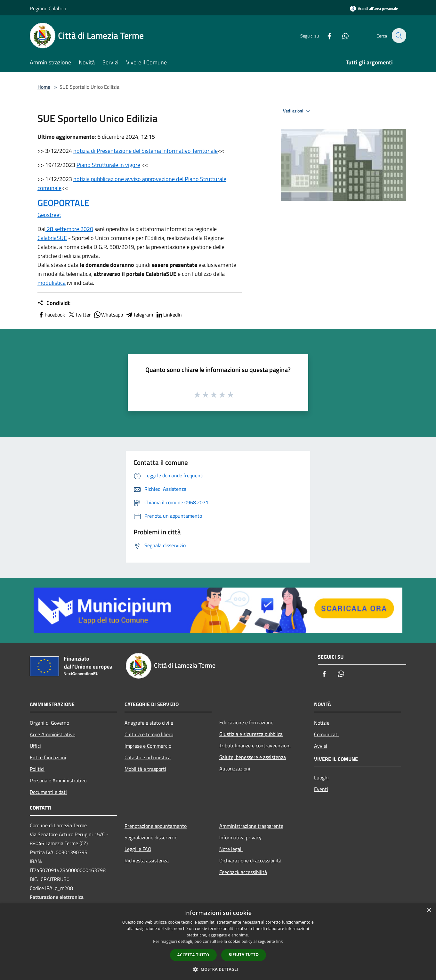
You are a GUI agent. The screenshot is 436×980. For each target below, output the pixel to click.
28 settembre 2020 (69, 229)
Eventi (321, 789)
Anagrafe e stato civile (149, 723)
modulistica (52, 283)
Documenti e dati (48, 792)
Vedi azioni (297, 111)
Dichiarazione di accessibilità (250, 861)
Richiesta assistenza (147, 861)
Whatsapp (108, 315)
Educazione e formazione (246, 722)
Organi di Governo (49, 723)
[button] (218, 969)
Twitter (79, 315)
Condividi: (54, 303)
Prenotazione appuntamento (156, 826)
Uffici (35, 746)
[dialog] (218, 942)
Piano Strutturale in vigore (108, 165)
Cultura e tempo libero (149, 734)
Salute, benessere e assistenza (253, 757)
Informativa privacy (240, 837)
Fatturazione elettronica (57, 897)
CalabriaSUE (52, 238)
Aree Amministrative (52, 734)
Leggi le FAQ (138, 849)
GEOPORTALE (63, 203)
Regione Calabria (48, 8)
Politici (37, 769)
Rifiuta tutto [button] (244, 955)
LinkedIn (169, 315)
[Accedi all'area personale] (374, 8)
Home (44, 87)
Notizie (322, 723)
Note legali (231, 849)
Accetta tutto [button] (193, 955)
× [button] (429, 910)
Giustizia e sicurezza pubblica (251, 734)
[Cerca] (399, 36)
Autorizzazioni (235, 769)
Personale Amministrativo (58, 780)
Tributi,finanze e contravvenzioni (255, 745)
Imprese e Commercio (148, 746)
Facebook (51, 315)
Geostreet (49, 215)
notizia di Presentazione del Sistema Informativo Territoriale (145, 151)
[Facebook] (326, 35)
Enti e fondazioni (48, 757)
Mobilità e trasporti (145, 769)
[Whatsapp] (342, 35)
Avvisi (321, 746)
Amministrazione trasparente (251, 826)
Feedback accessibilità (243, 872)
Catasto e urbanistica (148, 757)
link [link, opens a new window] (280, 941)
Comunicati (326, 734)
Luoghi (321, 778)
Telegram (139, 315)
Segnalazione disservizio (151, 837)
